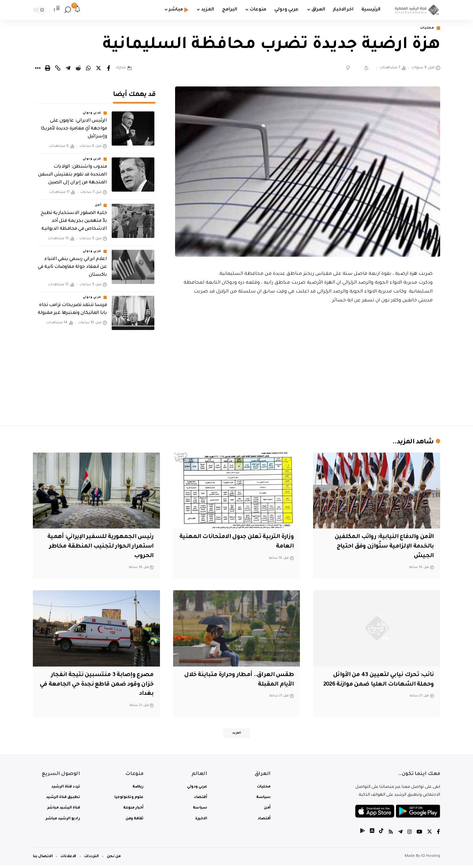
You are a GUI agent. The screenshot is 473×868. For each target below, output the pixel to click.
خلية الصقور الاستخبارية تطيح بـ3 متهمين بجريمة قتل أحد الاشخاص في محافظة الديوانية (74, 217)
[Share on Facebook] (109, 69)
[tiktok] (379, 835)
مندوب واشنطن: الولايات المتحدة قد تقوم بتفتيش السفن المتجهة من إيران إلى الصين (72, 171)
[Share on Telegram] (68, 69)
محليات (426, 28)
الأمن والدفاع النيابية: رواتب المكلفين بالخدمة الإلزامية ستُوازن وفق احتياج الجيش (380, 547)
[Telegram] (399, 835)
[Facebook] (439, 835)
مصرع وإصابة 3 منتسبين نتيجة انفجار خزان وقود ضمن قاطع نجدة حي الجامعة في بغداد (100, 685)
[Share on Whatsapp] (88, 69)
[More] (37, 69)
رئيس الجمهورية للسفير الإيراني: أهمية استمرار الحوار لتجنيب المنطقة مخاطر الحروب (100, 547)
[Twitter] (429, 835)
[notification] (78, 10)
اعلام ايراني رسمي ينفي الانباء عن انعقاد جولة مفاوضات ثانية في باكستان (72, 263)
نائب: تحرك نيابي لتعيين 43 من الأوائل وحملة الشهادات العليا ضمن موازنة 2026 (379, 685)
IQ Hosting (431, 859)
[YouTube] (419, 835)
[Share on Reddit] (78, 69)
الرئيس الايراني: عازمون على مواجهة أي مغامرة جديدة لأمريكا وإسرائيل (74, 125)
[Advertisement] (308, 364)
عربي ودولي (92, 109)
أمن (98, 201)
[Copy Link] (58, 69)
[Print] (48, 69)
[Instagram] (409, 835)
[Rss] (389, 835)
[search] (68, 10)
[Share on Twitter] (99, 69)
